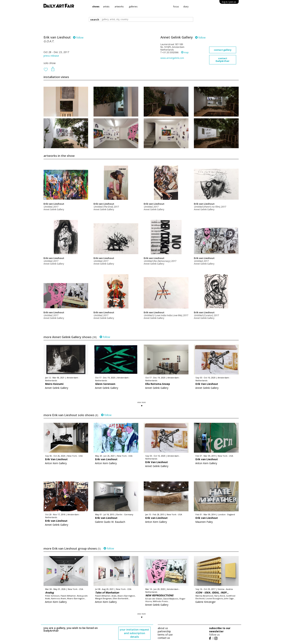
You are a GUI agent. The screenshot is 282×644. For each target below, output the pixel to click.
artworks (119, 7)
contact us (164, 638)
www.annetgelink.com (172, 58)
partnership (164, 631)
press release (51, 56)
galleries (133, 7)
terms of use (165, 635)
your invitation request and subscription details (134, 633)
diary (186, 7)
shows (96, 7)
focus (176, 7)
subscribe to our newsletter (220, 630)
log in (229, 2)
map (185, 52)
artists (106, 7)
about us (163, 628)
